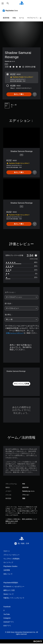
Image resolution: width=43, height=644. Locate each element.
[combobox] (21, 297)
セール (22, 18)
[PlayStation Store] (11, 10)
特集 (14, 18)
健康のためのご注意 (12, 521)
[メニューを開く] (3, 3)
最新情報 (6, 18)
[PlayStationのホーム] (22, 3)
